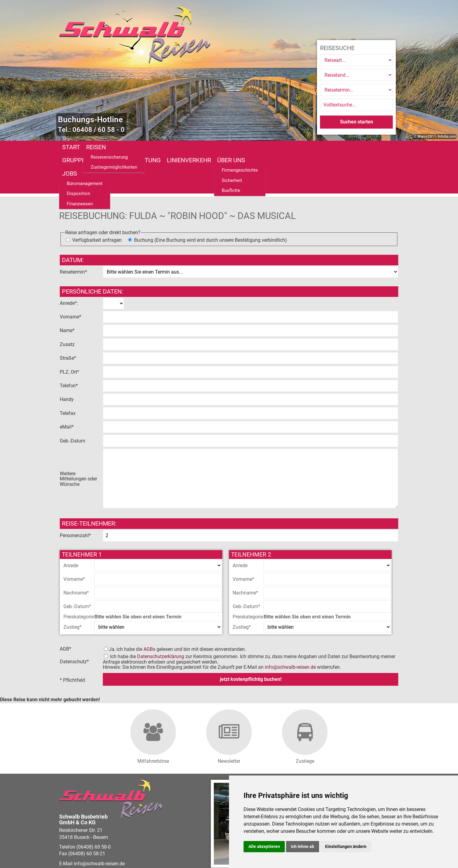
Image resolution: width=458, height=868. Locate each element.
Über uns (281, 147)
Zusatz (68, 304)
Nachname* (76, 553)
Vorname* (71, 277)
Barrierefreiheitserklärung (201, 846)
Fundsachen (341, 147)
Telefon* (69, 346)
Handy (67, 360)
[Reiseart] (356, 60)
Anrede (71, 525)
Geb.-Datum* (77, 567)
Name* (68, 291)
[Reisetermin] (356, 90)
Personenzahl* (75, 496)
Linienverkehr (239, 147)
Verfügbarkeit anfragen (97, 200)
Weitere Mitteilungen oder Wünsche (78, 439)
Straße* (69, 318)
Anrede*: (69, 263)
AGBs (149, 609)
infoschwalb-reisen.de (290, 627)
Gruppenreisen (135, 147)
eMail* (67, 387)
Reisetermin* (73, 232)
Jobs (308, 147)
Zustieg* (72, 587)
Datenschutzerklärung (161, 617)
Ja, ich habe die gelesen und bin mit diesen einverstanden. (177, 609)
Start (71, 147)
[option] (229, 70)
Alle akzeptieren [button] (264, 846)
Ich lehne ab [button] (303, 846)
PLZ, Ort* (70, 332)
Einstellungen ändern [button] (346, 846)
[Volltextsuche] (356, 105)
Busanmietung (188, 147)
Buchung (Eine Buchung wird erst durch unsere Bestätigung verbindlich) (210, 200)
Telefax (68, 373)
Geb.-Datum (73, 401)
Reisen (96, 147)
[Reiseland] (356, 75)
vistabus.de (95, 852)
